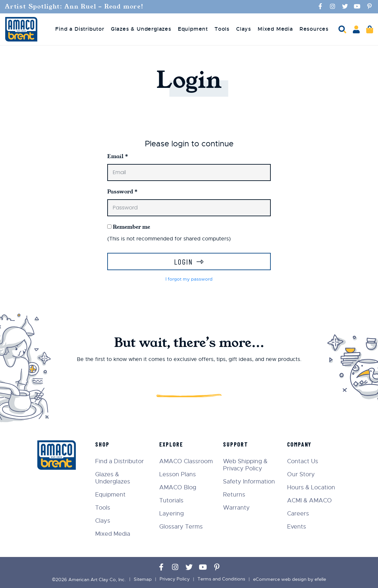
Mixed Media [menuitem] (275, 29)
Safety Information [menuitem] (249, 481)
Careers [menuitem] (298, 513)
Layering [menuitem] (172, 513)
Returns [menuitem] (234, 494)
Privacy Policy (175, 579)
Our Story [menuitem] (301, 474)
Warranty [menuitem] (237, 507)
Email (118, 156)
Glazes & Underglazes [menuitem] (141, 29)
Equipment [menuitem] (193, 29)
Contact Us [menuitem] (303, 461)
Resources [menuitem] (314, 29)
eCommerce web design (280, 579)
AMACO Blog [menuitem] (178, 487)
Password (122, 191)
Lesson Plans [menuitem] (178, 474)
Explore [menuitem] (172, 444)
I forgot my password (189, 279)
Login (184, 261)
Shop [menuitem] (103, 444)
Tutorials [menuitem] (172, 500)
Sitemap (143, 579)
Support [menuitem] (236, 444)
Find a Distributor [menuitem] (80, 29)
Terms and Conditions (221, 579)
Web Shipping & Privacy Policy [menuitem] (246, 465)
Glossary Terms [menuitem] (181, 526)
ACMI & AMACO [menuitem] (309, 500)
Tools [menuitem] (222, 29)
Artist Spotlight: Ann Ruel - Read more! (76, 7)
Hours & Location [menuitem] (311, 487)
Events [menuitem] (297, 526)
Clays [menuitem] (244, 29)
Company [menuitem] (300, 444)
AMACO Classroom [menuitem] (186, 461)
